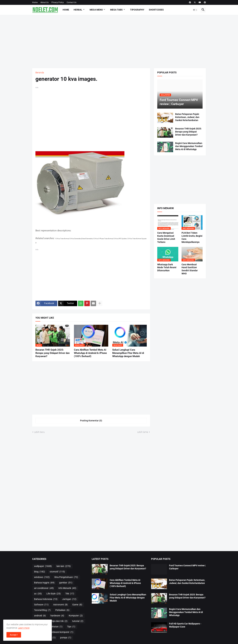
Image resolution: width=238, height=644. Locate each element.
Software (41, 605)
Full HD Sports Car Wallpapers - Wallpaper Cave (185, 625)
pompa (66, 638)
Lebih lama (143, 432)
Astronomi (60, 605)
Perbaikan (62, 610)
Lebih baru (39, 432)
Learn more (24, 628)
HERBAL (78, 10)
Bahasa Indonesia (46, 599)
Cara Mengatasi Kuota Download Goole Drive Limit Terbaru (166, 237)
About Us (44, 2)
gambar (66, 583)
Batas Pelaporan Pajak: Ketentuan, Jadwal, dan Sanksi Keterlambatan (187, 117)
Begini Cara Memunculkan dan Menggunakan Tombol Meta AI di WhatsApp (189, 146)
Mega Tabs (116, 10)
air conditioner (44, 588)
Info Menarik (67, 588)
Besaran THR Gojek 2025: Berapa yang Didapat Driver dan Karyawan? (53, 353)
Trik (70, 594)
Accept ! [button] (14, 635)
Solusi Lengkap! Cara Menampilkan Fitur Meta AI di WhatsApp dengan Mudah (128, 353)
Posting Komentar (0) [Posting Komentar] (91, 421)
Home (35, 2)
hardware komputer (61, 632)
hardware (57, 616)
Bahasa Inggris (44, 583)
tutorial (78, 621)
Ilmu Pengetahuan (66, 577)
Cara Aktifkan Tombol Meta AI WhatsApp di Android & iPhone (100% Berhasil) (90, 353)
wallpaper (43, 566)
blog (40, 572)
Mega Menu (96, 10)
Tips (71, 627)
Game (77, 605)
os (52, 638)
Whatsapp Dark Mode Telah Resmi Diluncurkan (167, 268)
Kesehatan (55, 627)
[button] (195, 10)
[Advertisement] (119, 42)
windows (42, 577)
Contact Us (72, 2)
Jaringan (69, 599)
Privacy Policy (58, 2)
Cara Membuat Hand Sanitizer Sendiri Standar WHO (190, 269)
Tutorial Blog (42, 610)
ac (38, 594)
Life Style (54, 594)
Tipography (137, 10)
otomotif (57, 572)
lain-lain (64, 566)
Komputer (76, 616)
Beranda (40, 73)
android (40, 616)
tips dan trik (60, 621)
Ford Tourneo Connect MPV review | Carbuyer (187, 567)
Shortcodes (156, 10)
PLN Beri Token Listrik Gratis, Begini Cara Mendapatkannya (192, 237)
